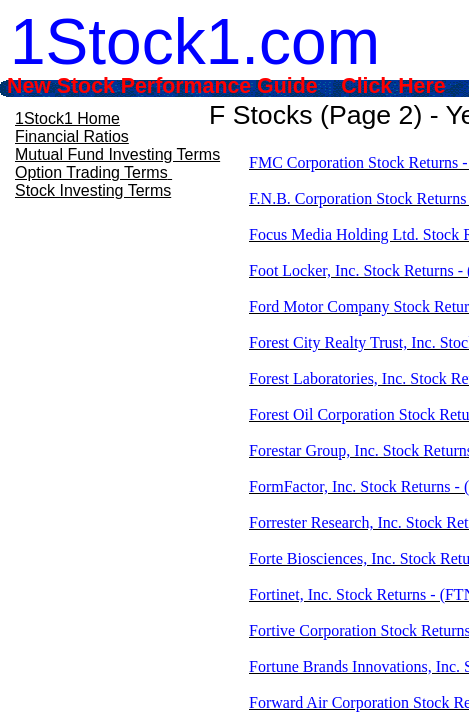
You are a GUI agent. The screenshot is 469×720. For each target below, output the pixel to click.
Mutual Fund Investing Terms (117, 154)
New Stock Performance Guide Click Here (226, 86)
